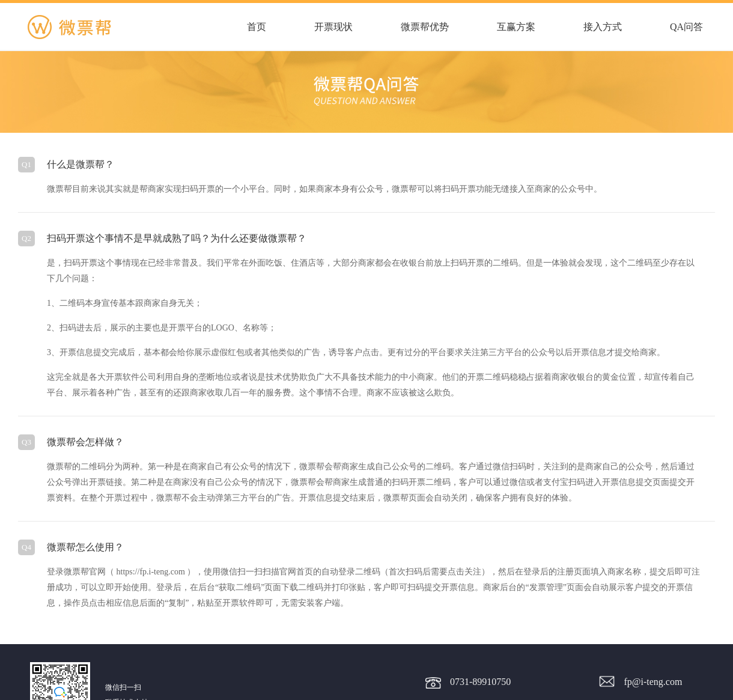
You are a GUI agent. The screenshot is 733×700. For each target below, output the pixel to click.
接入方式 (603, 27)
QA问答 (686, 27)
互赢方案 (516, 27)
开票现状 (333, 27)
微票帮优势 (425, 27)
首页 (257, 27)
